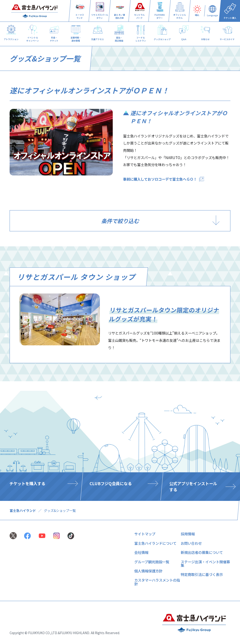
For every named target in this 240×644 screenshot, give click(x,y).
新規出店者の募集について (202, 552)
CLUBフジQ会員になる (110, 483)
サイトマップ (145, 534)
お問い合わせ (191, 543)
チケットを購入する (27, 483)
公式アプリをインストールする (193, 486)
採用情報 (188, 534)
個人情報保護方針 (148, 571)
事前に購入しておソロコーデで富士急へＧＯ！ (160, 179)
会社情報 (141, 552)
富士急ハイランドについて (155, 543)
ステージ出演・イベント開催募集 (205, 563)
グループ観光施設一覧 (152, 562)
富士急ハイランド (23, 510)
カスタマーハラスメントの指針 (157, 582)
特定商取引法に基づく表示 (202, 574)
